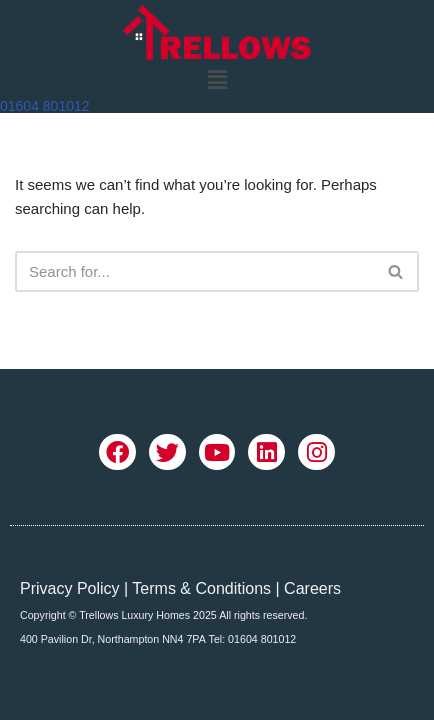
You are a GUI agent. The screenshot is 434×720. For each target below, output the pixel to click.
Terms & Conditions (201, 588)
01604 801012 (45, 106)
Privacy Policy (70, 588)
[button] (217, 80)
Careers (312, 588)
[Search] (194, 271)
